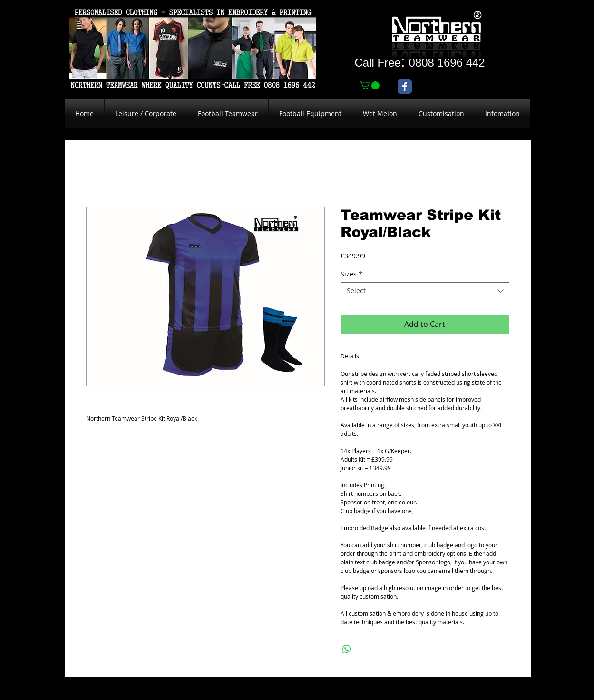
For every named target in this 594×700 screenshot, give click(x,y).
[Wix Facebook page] (405, 87)
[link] (370, 85)
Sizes (351, 274)
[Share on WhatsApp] (347, 649)
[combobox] (425, 291)
